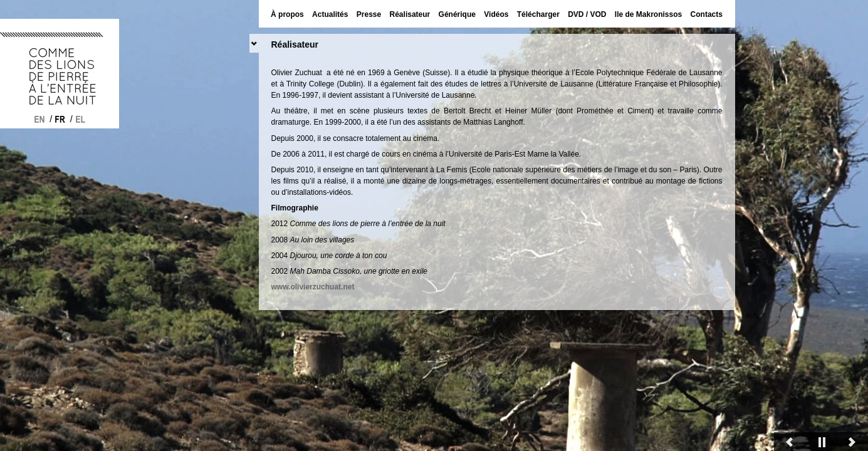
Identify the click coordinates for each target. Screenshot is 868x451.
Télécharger (538, 14)
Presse (369, 14)
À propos (287, 14)
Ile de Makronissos (648, 14)
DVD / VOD (587, 14)
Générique (457, 14)
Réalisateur (410, 14)
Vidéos (496, 14)
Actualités (330, 14)
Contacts (707, 14)
